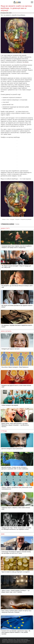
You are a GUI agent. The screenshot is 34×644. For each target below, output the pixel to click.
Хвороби (18, 219)
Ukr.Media (25, 62)
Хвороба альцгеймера (26, 219)
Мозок (4, 219)
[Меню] (32, 2)
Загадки (12, 219)
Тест (8, 219)
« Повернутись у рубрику (8, 224)
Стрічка (17, 224)
